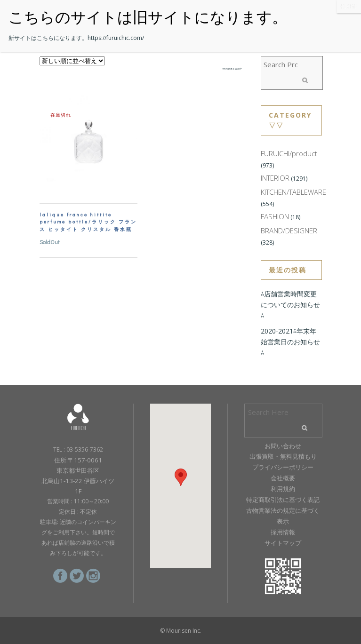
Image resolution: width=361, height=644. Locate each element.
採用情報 (283, 532)
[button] (181, 477)
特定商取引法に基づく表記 (283, 500)
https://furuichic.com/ (116, 38)
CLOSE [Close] (349, 6)
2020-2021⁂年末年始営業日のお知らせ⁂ (290, 342)
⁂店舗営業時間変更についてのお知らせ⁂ (290, 305)
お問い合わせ (283, 446)
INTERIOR (275, 178)
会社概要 (283, 478)
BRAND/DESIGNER (289, 231)
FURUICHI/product (289, 153)
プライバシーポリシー (283, 467)
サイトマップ (283, 543)
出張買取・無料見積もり (283, 456)
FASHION (275, 216)
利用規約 (283, 489)
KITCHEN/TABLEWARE (293, 192)
